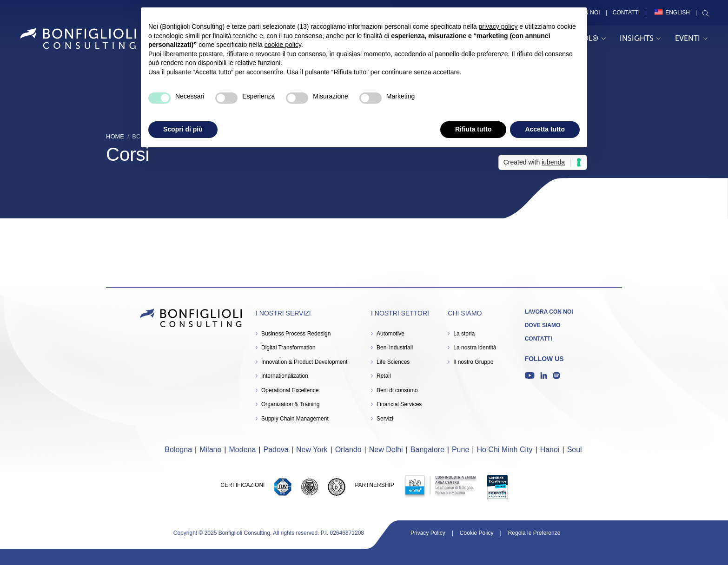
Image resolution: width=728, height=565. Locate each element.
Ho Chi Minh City (504, 450)
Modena (243, 450)
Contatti (626, 13)
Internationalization (285, 376)
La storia (464, 334)
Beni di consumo (397, 390)
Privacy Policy (428, 533)
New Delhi (386, 450)
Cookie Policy (477, 533)
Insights (640, 38)
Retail (384, 376)
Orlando (348, 450)
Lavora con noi (549, 312)
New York (312, 450)
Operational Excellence (290, 390)
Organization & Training (290, 404)
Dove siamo (543, 325)
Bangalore (427, 450)
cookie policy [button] (283, 45)
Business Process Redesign (296, 334)
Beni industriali (395, 348)
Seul (575, 450)
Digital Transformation (288, 348)
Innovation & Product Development (304, 362)
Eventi (691, 38)
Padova (276, 450)
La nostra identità (475, 348)
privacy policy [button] (498, 26)
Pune (460, 450)
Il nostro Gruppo (473, 362)
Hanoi (550, 450)
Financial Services (399, 404)
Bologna (178, 450)
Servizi (385, 419)
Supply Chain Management (295, 419)
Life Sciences (393, 362)
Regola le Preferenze (534, 533)
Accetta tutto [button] (545, 129)
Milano (210, 450)
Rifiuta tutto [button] (473, 129)
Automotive (390, 334)
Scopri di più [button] (183, 129)
